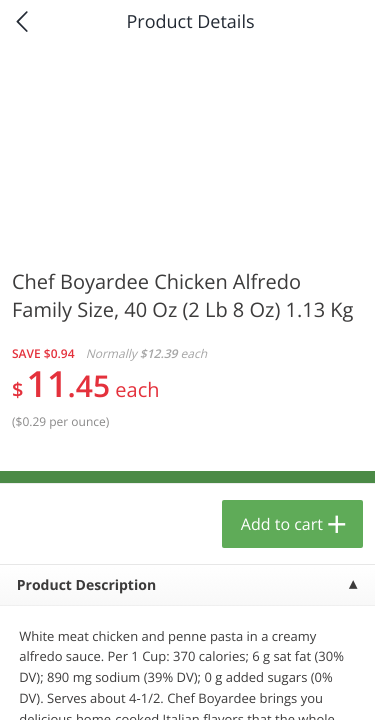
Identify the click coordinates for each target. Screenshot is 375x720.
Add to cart (282, 524)
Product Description (86, 585)
